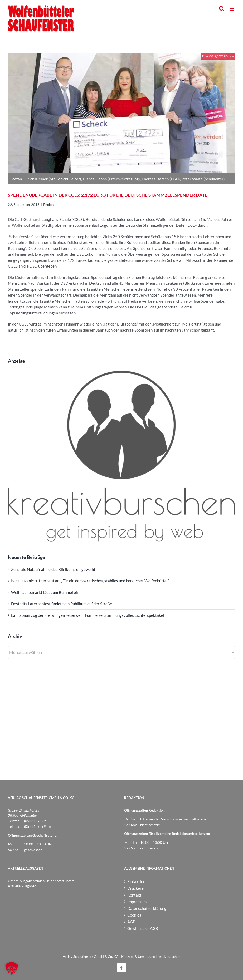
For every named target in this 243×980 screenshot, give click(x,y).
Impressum (137, 902)
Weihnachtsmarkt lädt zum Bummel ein (45, 592)
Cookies (134, 915)
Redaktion (136, 881)
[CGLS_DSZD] (121, 113)
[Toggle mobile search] (222, 9)
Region (48, 205)
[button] (12, 968)
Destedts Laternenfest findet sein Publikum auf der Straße (62, 604)
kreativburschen (168, 957)
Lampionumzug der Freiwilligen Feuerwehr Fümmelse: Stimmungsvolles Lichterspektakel (88, 615)
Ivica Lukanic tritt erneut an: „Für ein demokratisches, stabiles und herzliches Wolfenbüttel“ (90, 581)
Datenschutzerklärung (147, 908)
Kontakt (134, 895)
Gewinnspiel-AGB (143, 928)
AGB (131, 922)
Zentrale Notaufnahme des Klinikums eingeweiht (53, 569)
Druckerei (136, 888)
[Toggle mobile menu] (232, 9)
